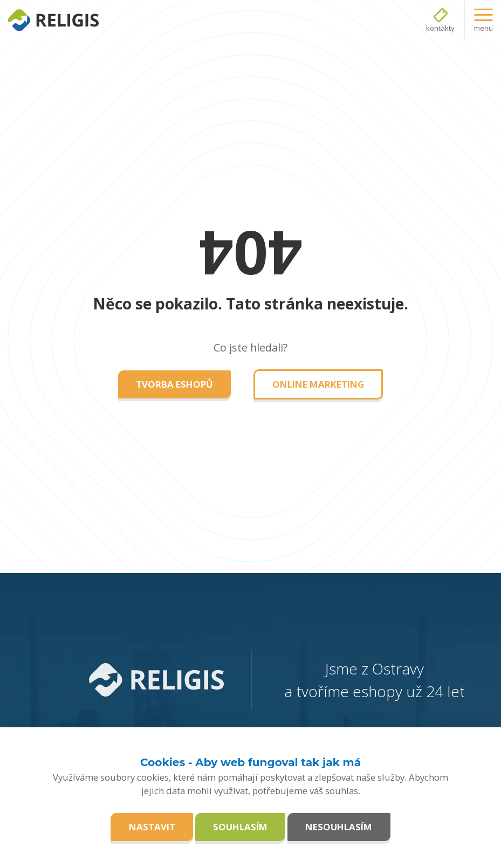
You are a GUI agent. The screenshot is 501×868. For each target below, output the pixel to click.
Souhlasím (240, 827)
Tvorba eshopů (174, 384)
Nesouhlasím (339, 827)
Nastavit (152, 827)
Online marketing (318, 384)
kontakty (440, 28)
